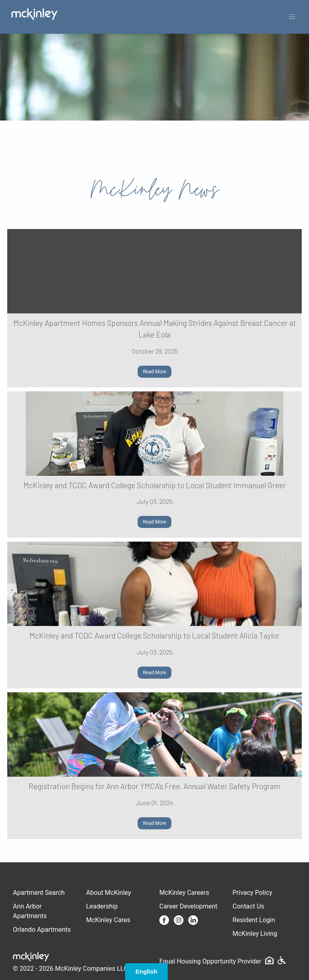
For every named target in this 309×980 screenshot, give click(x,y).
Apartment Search (39, 893)
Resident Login (254, 920)
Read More (154, 372)
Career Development (188, 906)
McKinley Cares (108, 920)
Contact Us (248, 906)
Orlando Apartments (42, 930)
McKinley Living (255, 934)
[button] (292, 17)
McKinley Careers (184, 893)
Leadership (102, 906)
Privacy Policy (252, 893)
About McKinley (109, 893)
